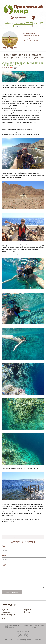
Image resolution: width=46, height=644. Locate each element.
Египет (27, 612)
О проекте (9, 640)
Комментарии (8, 614)
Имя (3, 546)
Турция (5, 610)
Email (4, 556)
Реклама (37, 640)
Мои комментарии (21, 58)
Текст (4, 565)
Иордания (6, 612)
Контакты (39, 58)
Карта (4, 618)
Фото (7, 58)
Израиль (28, 610)
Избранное (36, 55)
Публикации (21, 55)
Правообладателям (24, 640)
